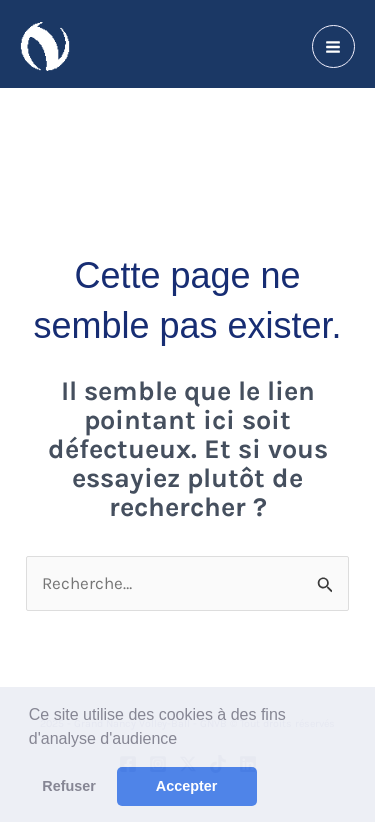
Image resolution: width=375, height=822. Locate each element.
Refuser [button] (69, 786)
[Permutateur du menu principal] (334, 47)
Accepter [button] (187, 786)
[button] (185, 740)
